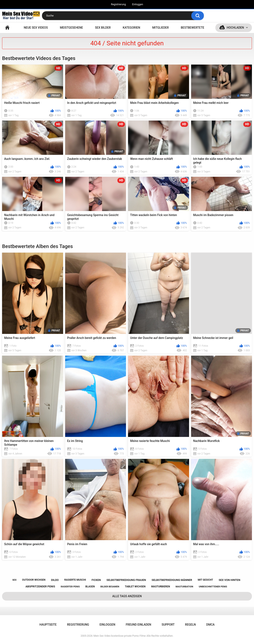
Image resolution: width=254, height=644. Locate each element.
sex (14, 580)
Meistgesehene (71, 28)
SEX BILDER (103, 28)
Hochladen (235, 28)
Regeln (190, 625)
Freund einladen (138, 625)
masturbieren (161, 587)
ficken (96, 580)
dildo (55, 580)
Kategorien (131, 28)
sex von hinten (229, 580)
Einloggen (138, 4)
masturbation (184, 587)
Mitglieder (161, 28)
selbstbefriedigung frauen (126, 580)
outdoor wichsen (34, 580)
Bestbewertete (193, 28)
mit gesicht (205, 580)
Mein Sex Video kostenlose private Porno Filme (119, 636)
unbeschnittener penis (213, 587)
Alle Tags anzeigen (127, 596)
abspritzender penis (40, 586)
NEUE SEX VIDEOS (36, 28)
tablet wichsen (135, 587)
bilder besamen (110, 587)
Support (168, 625)
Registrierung (118, 4)
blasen (90, 587)
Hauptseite (7, 28)
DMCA (211, 625)
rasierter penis (70, 587)
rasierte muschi (75, 580)
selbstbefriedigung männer (172, 580)
